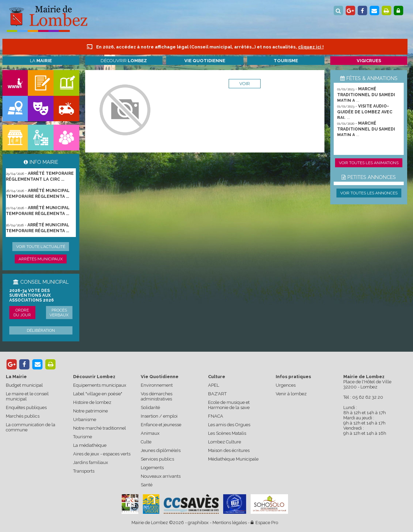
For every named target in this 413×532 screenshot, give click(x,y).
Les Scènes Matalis (227, 433)
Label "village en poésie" (98, 394)
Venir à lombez (291, 394)
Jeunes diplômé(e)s (161, 450)
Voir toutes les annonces (369, 193)
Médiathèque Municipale (233, 459)
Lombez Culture (225, 442)
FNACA (216, 416)
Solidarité (150, 408)
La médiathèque (90, 445)
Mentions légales (230, 523)
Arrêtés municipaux (41, 259)
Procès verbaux (59, 313)
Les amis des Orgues (229, 425)
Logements (152, 468)
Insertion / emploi (159, 416)
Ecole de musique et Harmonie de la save (229, 405)
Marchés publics (23, 416)
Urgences (286, 385)
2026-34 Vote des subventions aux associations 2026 (32, 295)
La (41, 61)
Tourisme (83, 437)
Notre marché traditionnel (100, 428)
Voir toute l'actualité (41, 247)
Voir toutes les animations (369, 163)
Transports (84, 471)
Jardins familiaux (91, 462)
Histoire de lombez (92, 402)
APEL (214, 385)
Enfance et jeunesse (161, 425)
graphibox (198, 523)
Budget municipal (24, 385)
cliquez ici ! (311, 47)
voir (245, 84)
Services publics (157, 459)
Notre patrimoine (90, 411)
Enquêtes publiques (26, 408)
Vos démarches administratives (157, 396)
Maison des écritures (229, 450)
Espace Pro (264, 523)
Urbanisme (85, 420)
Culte (146, 442)
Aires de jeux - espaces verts (102, 454)
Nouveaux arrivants (161, 476)
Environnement (157, 385)
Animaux (150, 433)
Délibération (41, 330)
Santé (147, 485)
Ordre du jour (22, 313)
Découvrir (124, 61)
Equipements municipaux (100, 385)
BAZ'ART (217, 394)
